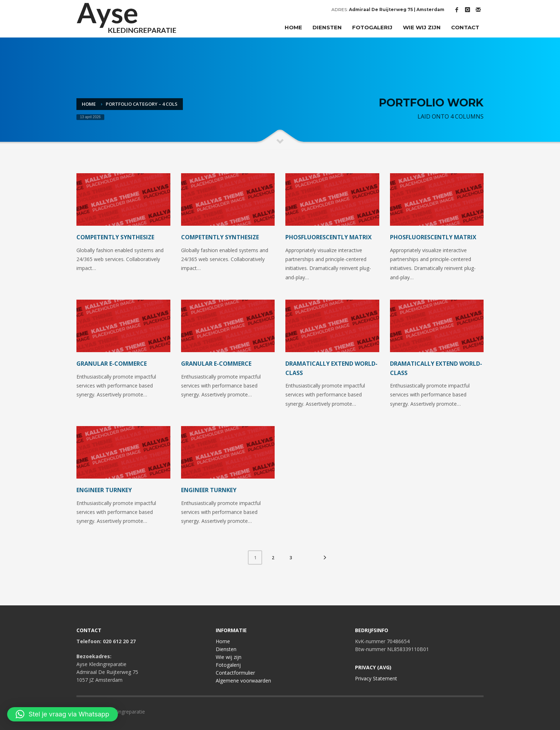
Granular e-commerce (112, 364)
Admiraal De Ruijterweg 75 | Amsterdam (397, 9)
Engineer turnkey (104, 490)
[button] (62, 714)
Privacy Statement (376, 678)
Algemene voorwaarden (243, 681)
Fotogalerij (228, 665)
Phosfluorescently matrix (329, 237)
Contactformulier (235, 673)
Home (223, 641)
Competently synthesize (115, 237)
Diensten (226, 649)
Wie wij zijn (229, 657)
